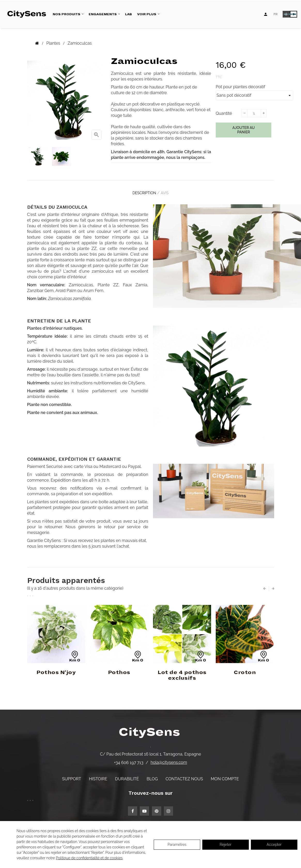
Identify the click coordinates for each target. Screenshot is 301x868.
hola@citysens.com (169, 759)
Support (72, 775)
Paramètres (177, 845)
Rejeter (225, 845)
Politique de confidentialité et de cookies (89, 858)
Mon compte (225, 775)
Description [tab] (142, 191)
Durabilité (127, 775)
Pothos (119, 669)
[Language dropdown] (276, 14)
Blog (152, 775)
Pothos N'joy (56, 669)
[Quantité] (254, 113)
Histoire (98, 775)
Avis (167, 191)
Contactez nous (184, 775)
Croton (245, 669)
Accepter (274, 845)
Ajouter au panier (244, 130)
